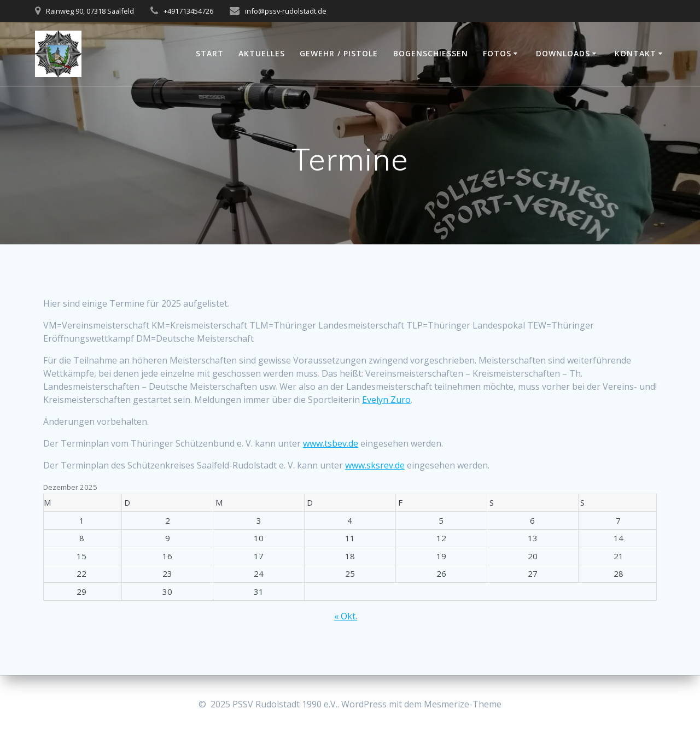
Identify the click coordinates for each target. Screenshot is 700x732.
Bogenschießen (431, 53)
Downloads (563, 53)
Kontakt (635, 53)
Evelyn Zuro (386, 400)
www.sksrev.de (375, 465)
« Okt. (346, 616)
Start (210, 53)
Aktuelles (262, 53)
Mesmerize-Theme (463, 704)
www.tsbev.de (331, 443)
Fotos (497, 53)
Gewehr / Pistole (339, 53)
